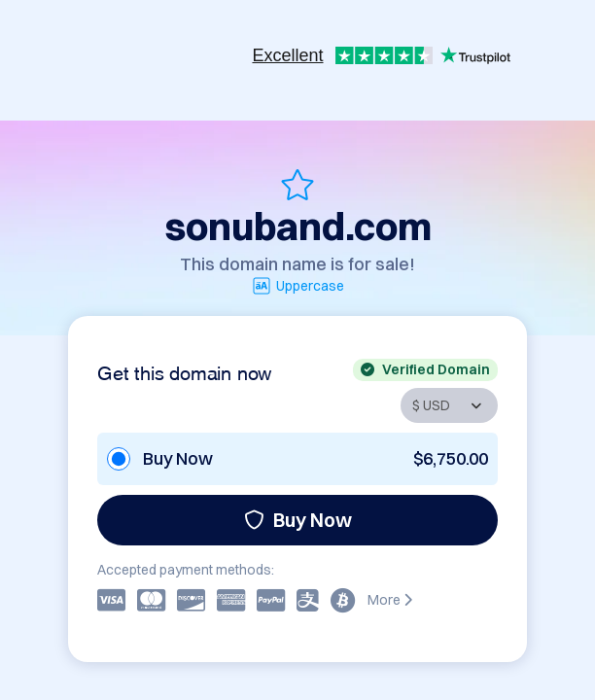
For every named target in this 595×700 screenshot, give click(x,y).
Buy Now (298, 520)
